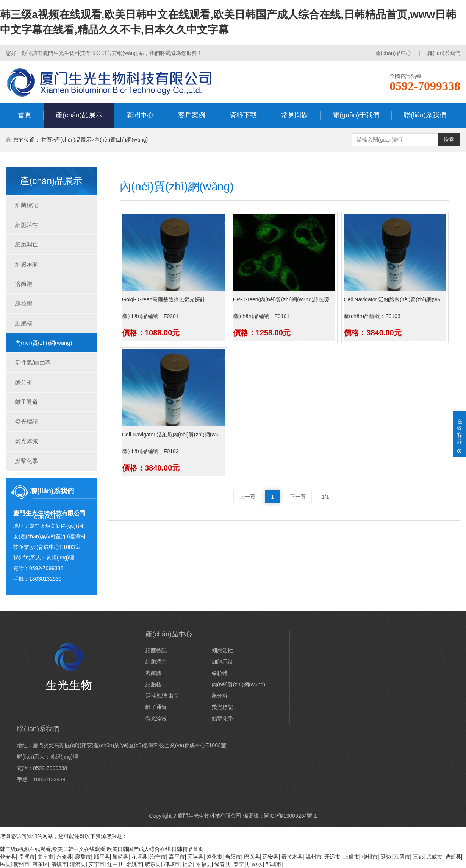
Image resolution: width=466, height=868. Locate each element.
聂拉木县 (292, 857)
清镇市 (59, 864)
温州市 (314, 857)
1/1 (325, 497)
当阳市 (233, 857)
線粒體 (24, 303)
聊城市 (172, 864)
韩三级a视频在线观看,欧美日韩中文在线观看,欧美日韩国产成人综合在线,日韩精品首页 (102, 849)
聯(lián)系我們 (444, 53)
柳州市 (370, 857)
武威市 (434, 857)
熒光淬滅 (27, 441)
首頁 (25, 115)
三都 (418, 857)
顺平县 (102, 857)
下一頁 (298, 497)
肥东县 (153, 864)
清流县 (78, 864)
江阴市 (402, 857)
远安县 (271, 857)
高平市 (177, 857)
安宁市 (97, 864)
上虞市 (351, 857)
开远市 (332, 857)
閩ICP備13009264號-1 (291, 816)
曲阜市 (45, 857)
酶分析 (24, 382)
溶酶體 (24, 284)
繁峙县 (120, 857)
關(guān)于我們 (356, 115)
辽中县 (115, 864)
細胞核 (24, 323)
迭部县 (453, 857)
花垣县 (139, 857)
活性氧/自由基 (33, 362)
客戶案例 (192, 115)
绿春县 (222, 864)
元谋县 (195, 857)
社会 (188, 864)
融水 (257, 864)
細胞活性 (27, 225)
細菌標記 (27, 205)
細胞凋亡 (27, 244)
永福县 (204, 864)
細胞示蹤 (27, 264)
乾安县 (8, 857)
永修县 (64, 857)
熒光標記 (27, 422)
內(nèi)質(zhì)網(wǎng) (121, 140)
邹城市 (274, 864)
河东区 (40, 864)
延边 (386, 857)
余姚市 (134, 864)
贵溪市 (27, 857)
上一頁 (247, 497)
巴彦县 (252, 857)
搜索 (449, 140)
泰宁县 (241, 864)
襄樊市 (83, 857)
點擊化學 (27, 461)
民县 (5, 864)
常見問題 (295, 115)
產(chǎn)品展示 (79, 115)
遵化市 (214, 857)
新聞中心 (140, 115)
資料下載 (243, 115)
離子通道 (27, 402)
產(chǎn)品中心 (394, 53)
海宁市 (158, 857)
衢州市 (22, 864)
